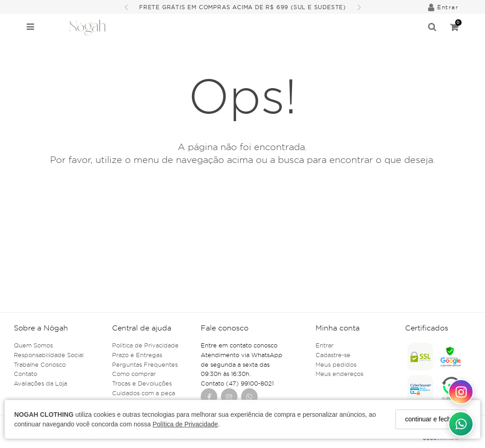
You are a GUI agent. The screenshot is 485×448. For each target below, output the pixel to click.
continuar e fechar (431, 419)
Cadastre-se (333, 355)
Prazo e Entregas (137, 355)
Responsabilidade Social (49, 355)
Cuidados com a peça (144, 393)
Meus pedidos (336, 364)
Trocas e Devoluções (142, 383)
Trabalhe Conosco (40, 364)
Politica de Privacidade (145, 345)
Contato (25, 374)
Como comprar (134, 374)
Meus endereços (339, 374)
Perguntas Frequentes (145, 364)
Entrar (324, 345)
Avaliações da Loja (40, 383)
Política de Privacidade (185, 424)
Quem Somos (33, 345)
